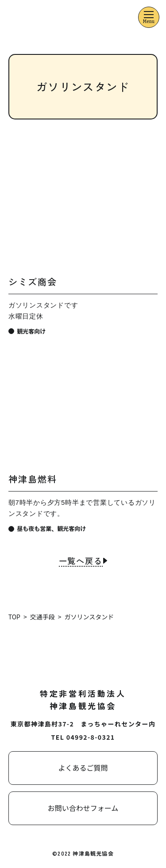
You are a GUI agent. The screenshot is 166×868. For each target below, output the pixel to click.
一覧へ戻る (81, 561)
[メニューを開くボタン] (149, 17)
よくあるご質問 (83, 768)
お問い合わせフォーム (83, 808)
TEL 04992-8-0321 (83, 737)
